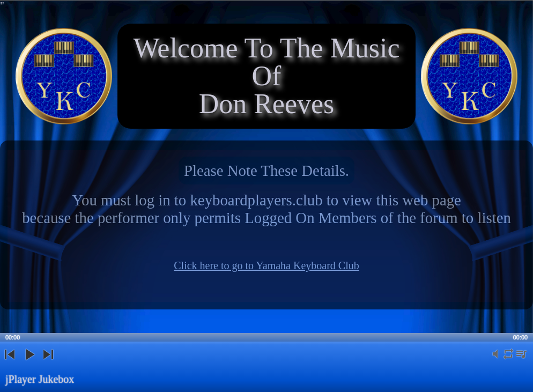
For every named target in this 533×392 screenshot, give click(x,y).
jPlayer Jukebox (40, 379)
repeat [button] (508, 360)
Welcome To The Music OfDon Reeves (266, 76)
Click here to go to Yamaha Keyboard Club (266, 265)
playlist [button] (521, 360)
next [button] (48, 363)
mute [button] (495, 360)
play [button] (29, 363)
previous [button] (10, 363)
